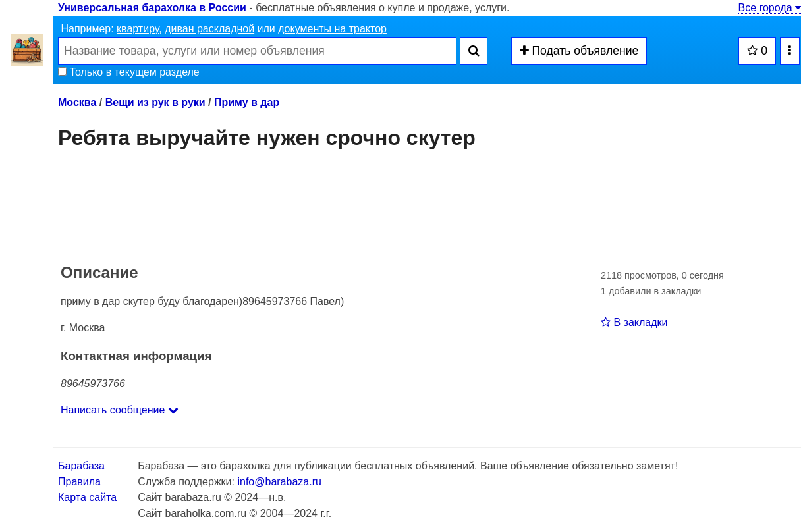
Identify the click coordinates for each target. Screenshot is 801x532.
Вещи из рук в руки (155, 102)
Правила (79, 482)
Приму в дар (247, 102)
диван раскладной (209, 29)
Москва (77, 102)
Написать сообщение (120, 410)
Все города (769, 8)
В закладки (634, 322)
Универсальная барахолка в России (152, 8)
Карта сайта (87, 497)
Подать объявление (579, 51)
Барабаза (81, 466)
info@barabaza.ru (279, 482)
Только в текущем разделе (129, 72)
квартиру (138, 29)
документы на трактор (332, 29)
